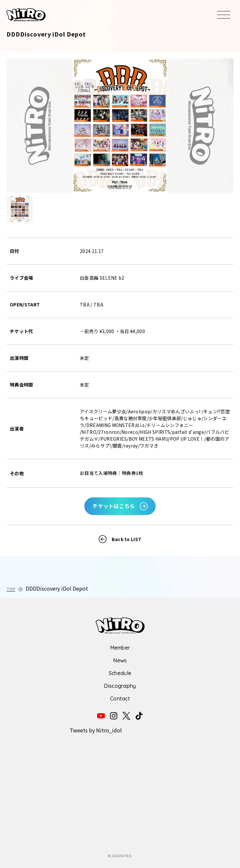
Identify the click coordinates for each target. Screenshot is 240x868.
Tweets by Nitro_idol (96, 730)
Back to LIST (127, 539)
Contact (120, 699)
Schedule (120, 673)
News (120, 660)
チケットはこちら (114, 506)
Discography (120, 686)
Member (120, 648)
